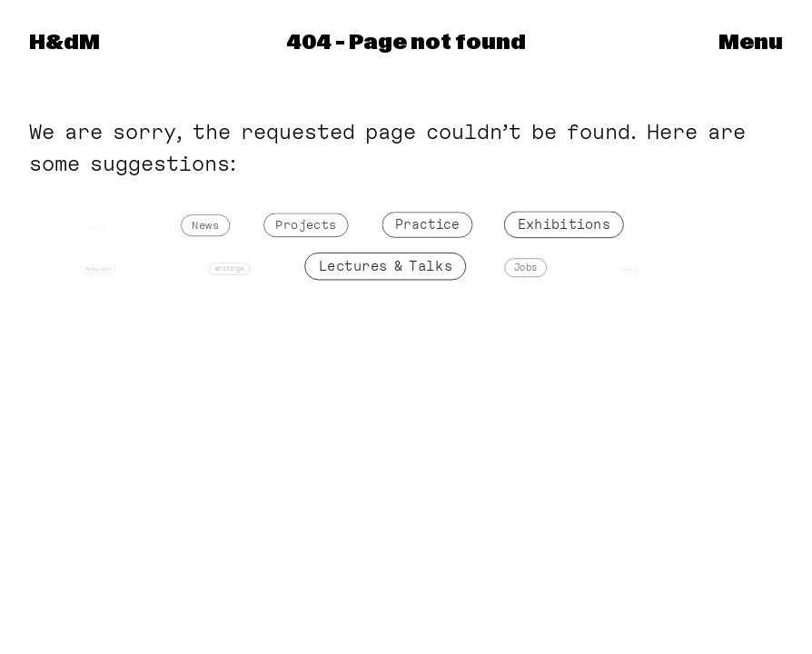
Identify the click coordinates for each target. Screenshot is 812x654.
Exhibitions (564, 225)
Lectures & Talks (386, 267)
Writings (230, 269)
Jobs (526, 268)
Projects (307, 226)
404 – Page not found (406, 43)
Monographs (99, 269)
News (206, 227)
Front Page (98, 228)
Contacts (630, 270)
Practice (428, 225)
